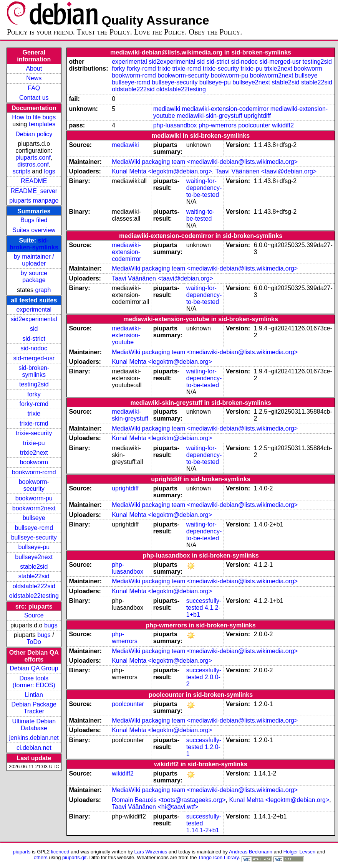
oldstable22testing (34, 596)
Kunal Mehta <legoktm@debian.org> (162, 171)
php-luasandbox (175, 125)
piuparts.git (74, 857)
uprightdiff (257, 116)
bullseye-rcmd (34, 528)
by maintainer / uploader (34, 260)
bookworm (34, 462)
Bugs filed (34, 220)
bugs (51, 625)
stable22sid (34, 576)
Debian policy (34, 134)
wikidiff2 (283, 125)
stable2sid (34, 567)
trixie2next (34, 453)
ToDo (34, 642)
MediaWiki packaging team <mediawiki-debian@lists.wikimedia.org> (205, 162)
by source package (34, 276)
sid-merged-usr (34, 358)
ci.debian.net (34, 748)
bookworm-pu (34, 498)
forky (34, 394)
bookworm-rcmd (34, 472)
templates (42, 124)
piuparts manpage (34, 200)
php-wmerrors (218, 125)
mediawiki (167, 109)
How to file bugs (34, 117)
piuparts (22, 852)
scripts (22, 171)
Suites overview (34, 230)
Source (34, 615)
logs (50, 171)
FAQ (34, 88)
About (34, 68)
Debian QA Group (34, 668)
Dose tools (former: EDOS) (34, 682)
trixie (34, 413)
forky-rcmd (34, 404)
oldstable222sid (34, 586)
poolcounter (254, 125)
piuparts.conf (33, 158)
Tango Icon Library (219, 857)
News (34, 78)
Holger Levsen (300, 852)
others (41, 857)
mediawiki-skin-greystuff (209, 116)
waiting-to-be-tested (200, 215)
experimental (34, 309)
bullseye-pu (34, 547)
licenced (60, 852)
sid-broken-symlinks (34, 244)
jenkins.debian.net (34, 738)
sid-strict (34, 339)
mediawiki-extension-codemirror (225, 109)
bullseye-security (34, 537)
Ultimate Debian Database (34, 725)
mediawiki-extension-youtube (126, 335)
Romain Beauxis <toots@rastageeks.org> (169, 800)
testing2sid (34, 384)
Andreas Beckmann (251, 852)
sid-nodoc (34, 348)
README (34, 181)
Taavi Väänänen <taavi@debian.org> (266, 171)
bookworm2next (34, 508)
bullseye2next (34, 557)
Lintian (34, 695)
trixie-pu (34, 443)
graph (43, 290)
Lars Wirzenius (151, 852)
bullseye (34, 518)
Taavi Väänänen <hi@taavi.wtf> (155, 807)
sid (34, 329)
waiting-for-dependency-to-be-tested (204, 188)
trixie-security (34, 433)
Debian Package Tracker (34, 708)
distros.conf (33, 164)
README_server (34, 191)
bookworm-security (34, 485)
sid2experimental (34, 319)
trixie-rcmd (34, 423)
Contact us (34, 98)
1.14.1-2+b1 (203, 830)
